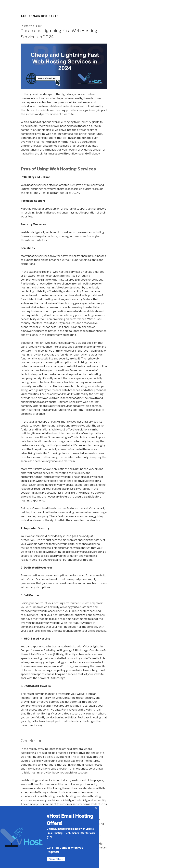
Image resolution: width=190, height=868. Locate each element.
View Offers (56, 859)
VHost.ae (86, 272)
